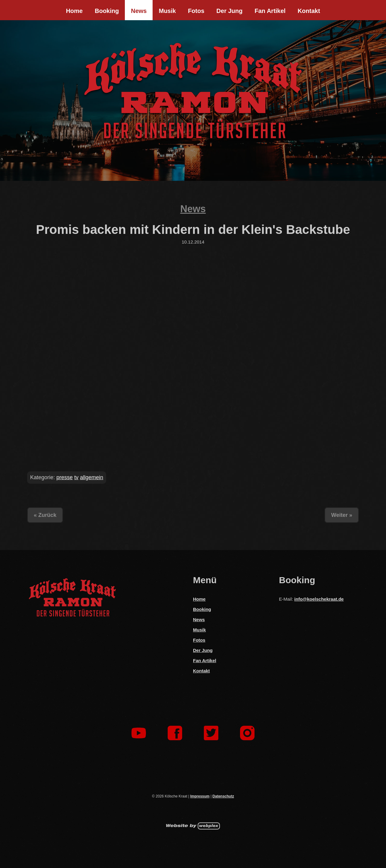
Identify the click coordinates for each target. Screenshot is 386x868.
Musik (167, 11)
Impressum (200, 796)
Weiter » (342, 515)
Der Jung (230, 11)
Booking (107, 11)
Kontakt (309, 11)
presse (65, 477)
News (139, 11)
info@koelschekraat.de (319, 599)
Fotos (196, 11)
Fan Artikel (270, 11)
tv (76, 477)
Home (74, 11)
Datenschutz (223, 796)
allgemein (92, 477)
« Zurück (45, 515)
